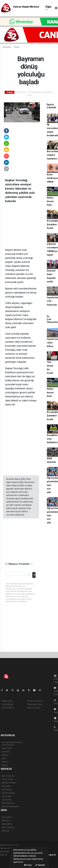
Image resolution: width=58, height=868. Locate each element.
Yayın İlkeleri (8, 704)
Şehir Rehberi (8, 803)
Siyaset (5, 762)
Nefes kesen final (50, 201)
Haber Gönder (34, 708)
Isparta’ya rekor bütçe (52, 343)
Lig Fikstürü (7, 789)
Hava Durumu (8, 776)
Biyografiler (7, 824)
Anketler (6, 821)
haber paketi (6, 858)
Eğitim (5, 765)
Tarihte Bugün (8, 793)
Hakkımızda (7, 701)
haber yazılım (7, 861)
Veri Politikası (8, 708)
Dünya (17, 47)
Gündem (6, 752)
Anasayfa (7, 47)
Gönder (35, 575)
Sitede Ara (7, 817)
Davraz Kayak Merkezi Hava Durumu (26, 8)
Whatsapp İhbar (35, 704)
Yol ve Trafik (8, 779)
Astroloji (6, 831)
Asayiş (5, 755)
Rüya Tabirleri (8, 827)
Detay (28, 865)
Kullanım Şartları (35, 701)
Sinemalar (7, 796)
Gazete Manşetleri (10, 806)
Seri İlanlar (7, 800)
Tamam (40, 865)
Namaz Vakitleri (9, 783)
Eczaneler (6, 786)
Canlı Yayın (7, 748)
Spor (4, 758)
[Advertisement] (26, 228)
